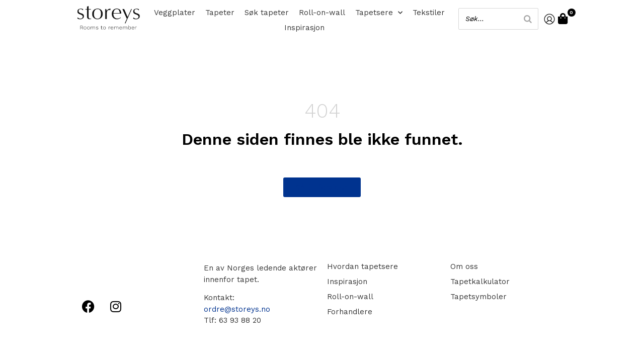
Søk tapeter (267, 13)
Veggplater (175, 13)
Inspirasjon (304, 28)
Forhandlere (350, 312)
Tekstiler (429, 13)
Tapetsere (379, 13)
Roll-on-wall (322, 13)
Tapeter (220, 13)
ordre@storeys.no (237, 309)
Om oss (464, 266)
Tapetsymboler (478, 297)
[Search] (528, 19)
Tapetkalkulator (480, 282)
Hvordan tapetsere (363, 266)
